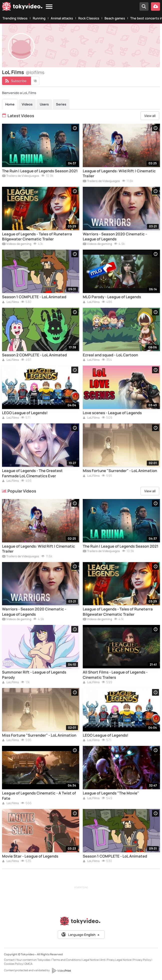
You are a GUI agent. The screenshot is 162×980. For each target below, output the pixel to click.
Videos (27, 104)
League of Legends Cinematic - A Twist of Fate (39, 796)
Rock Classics (89, 18)
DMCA (29, 964)
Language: (81, 935)
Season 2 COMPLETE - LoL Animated (34, 355)
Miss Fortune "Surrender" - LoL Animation (120, 471)
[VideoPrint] (61, 971)
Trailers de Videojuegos (21, 176)
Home (10, 104)
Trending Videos (15, 18)
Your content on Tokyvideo (33, 960)
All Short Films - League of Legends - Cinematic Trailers (115, 675)
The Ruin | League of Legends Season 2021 (40, 171)
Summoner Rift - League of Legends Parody (34, 675)
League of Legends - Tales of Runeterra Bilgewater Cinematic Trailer (37, 237)
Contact (9, 960)
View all (150, 116)
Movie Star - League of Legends (30, 856)
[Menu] (49, 7)
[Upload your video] (155, 6)
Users (44, 104)
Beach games (115, 18)
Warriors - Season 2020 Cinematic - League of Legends (115, 237)
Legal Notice (90, 960)
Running (39, 18)
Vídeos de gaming (17, 244)
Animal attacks (62, 18)
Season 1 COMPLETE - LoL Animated (34, 297)
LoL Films (10, 302)
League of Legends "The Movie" (111, 793)
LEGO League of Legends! (25, 413)
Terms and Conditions (66, 960)
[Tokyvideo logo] (22, 7)
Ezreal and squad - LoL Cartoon (110, 355)
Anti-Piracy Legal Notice (116, 960)
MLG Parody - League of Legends (112, 297)
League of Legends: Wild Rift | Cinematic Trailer (119, 174)
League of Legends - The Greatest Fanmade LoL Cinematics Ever (32, 473)
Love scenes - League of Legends (112, 413)
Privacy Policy (142, 960)
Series (61, 104)
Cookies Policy (13, 964)
